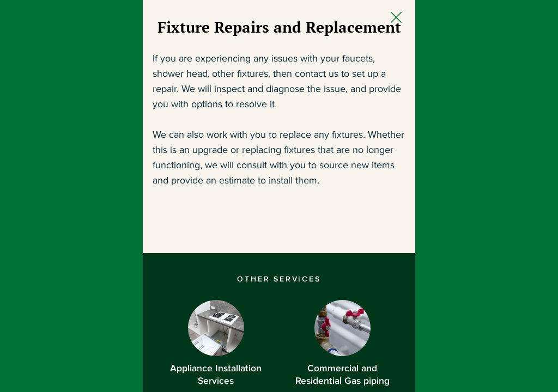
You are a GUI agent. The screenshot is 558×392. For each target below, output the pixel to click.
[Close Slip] (506, 30)
